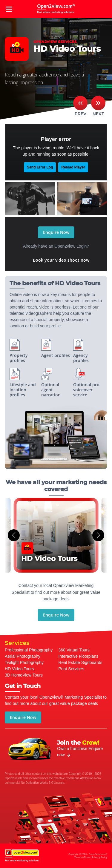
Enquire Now (56, 232)
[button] (14, 535)
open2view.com (56, 9)
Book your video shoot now (61, 260)
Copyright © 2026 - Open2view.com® (88, 856)
